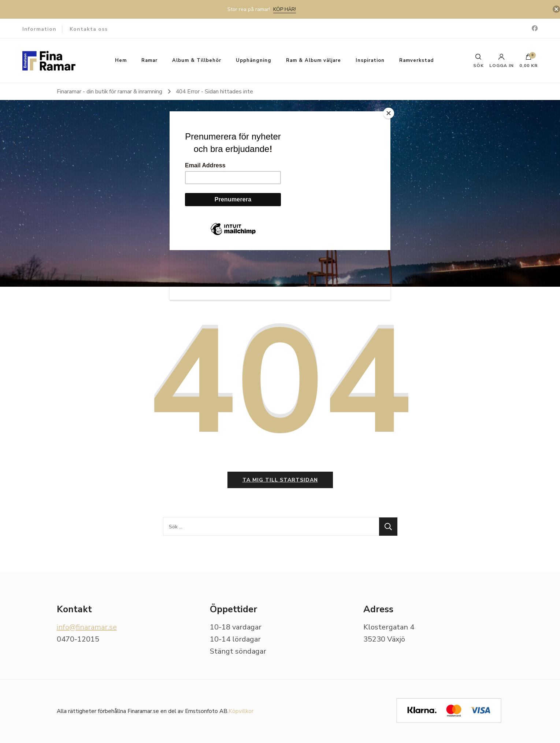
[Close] (389, 113)
